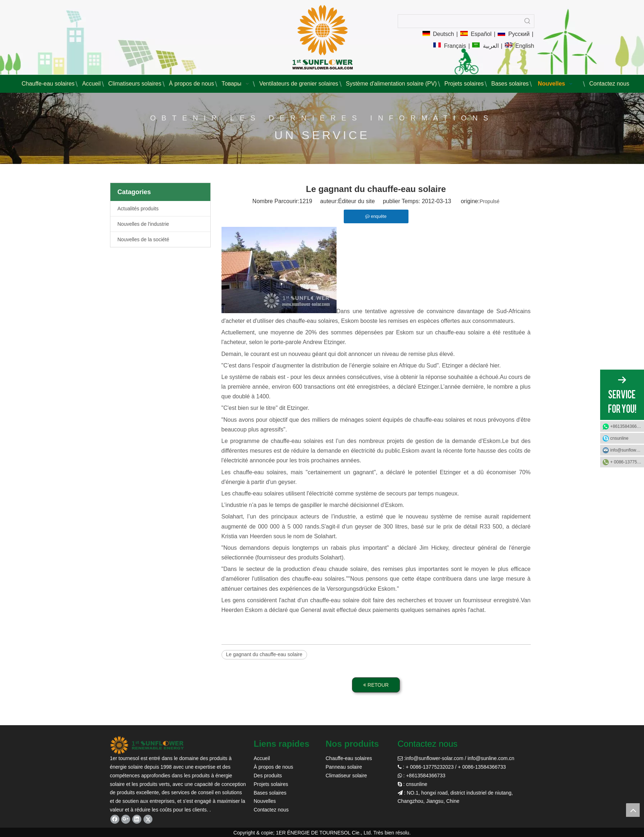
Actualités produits (138, 209)
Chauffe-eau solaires (349, 758)
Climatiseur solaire (346, 776)
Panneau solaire (344, 767)
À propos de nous (274, 767)
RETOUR (376, 685)
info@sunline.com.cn (491, 758)
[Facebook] (115, 819)
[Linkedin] (137, 819)
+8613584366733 (627, 426)
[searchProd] (460, 21)
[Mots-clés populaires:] (527, 21)
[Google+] (126, 819)
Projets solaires (271, 784)
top (633, 810)
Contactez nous (271, 810)
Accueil (262, 758)
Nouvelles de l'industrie (143, 224)
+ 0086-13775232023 (627, 462)
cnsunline (619, 438)
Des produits (268, 776)
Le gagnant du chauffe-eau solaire (264, 654)
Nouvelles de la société (143, 239)
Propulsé (490, 201)
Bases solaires (270, 793)
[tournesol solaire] (147, 745)
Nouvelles (265, 801)
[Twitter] (148, 819)
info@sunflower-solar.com (434, 758)
